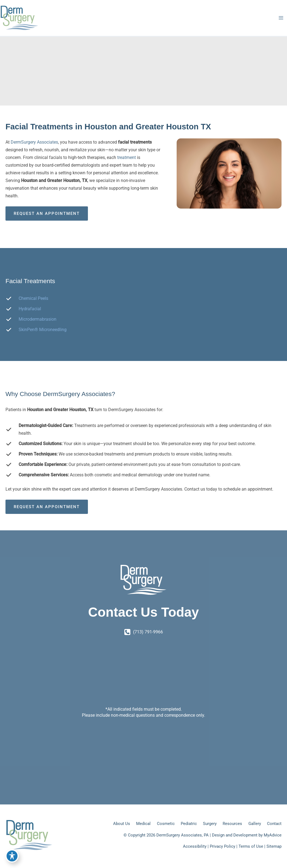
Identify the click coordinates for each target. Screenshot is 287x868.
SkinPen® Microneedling (43, 330)
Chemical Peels (33, 298)
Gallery (255, 824)
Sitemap (274, 846)
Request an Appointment (47, 214)
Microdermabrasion (38, 319)
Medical (143, 824)
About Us (122, 824)
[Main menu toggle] (281, 18)
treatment (127, 157)
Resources (232, 824)
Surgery (210, 824)
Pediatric (189, 824)
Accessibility (195, 846)
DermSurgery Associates (34, 142)
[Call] (144, 632)
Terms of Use (251, 846)
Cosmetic (166, 824)
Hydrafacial (30, 309)
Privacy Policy (223, 846)
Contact (274, 824)
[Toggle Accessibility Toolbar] (12, 856)
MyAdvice (273, 835)
